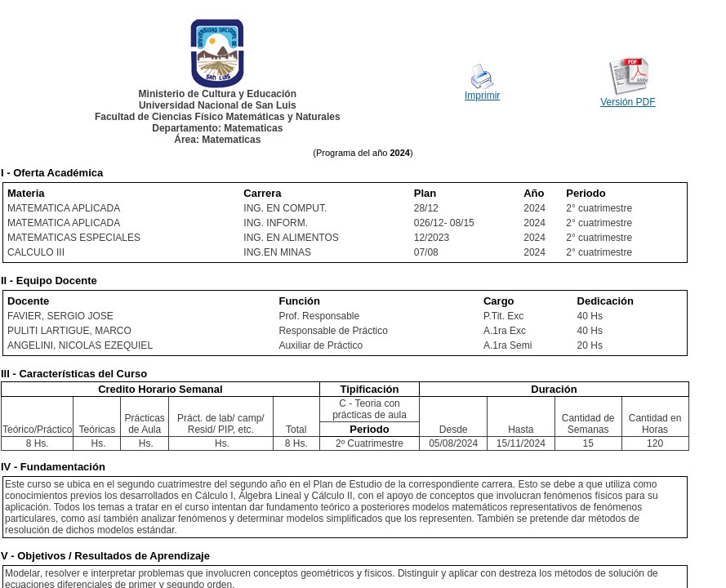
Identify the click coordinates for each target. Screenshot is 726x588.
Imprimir (482, 96)
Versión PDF (628, 102)
